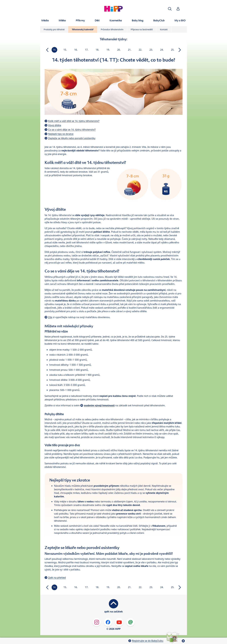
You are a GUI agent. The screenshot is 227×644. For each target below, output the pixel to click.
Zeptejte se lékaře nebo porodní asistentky (72, 138)
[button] (170, 9)
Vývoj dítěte (55, 125)
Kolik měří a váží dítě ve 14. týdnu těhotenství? (74, 121)
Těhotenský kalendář (83, 29)
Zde (50, 317)
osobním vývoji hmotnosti (99, 405)
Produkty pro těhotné (54, 29)
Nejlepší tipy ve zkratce (61, 134)
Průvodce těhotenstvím (112, 29)
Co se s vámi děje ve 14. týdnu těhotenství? (72, 130)
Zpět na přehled (57, 578)
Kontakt (164, 29)
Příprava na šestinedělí (142, 29)
